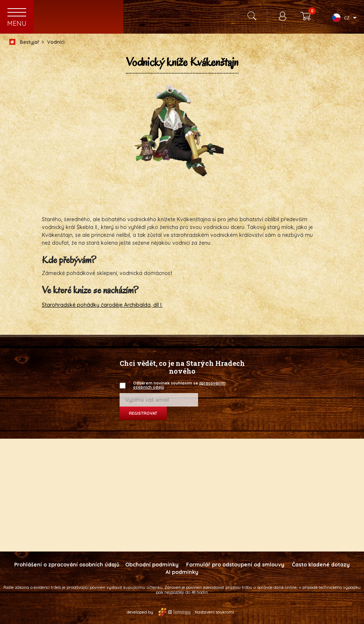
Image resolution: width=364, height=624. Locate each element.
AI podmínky (182, 572)
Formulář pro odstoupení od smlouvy (235, 565)
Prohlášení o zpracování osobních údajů (67, 565)
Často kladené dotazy (321, 565)
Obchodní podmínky (152, 565)
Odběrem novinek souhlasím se (178, 385)
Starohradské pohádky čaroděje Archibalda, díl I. (102, 305)
